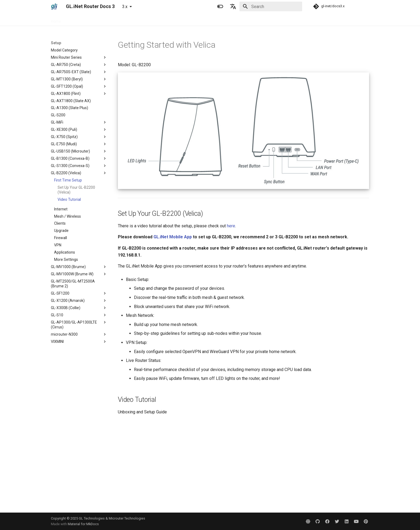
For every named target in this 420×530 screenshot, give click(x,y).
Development (179, 20)
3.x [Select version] (125, 7)
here (231, 226)
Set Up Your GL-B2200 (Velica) (76, 190)
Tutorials (120, 20)
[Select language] (233, 6)
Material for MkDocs (83, 524)
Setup (101, 20)
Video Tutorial (69, 199)
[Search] (271, 6)
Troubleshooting (147, 20)
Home (56, 20)
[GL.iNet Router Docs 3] (54, 6)
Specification (78, 20)
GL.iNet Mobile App (173, 237)
